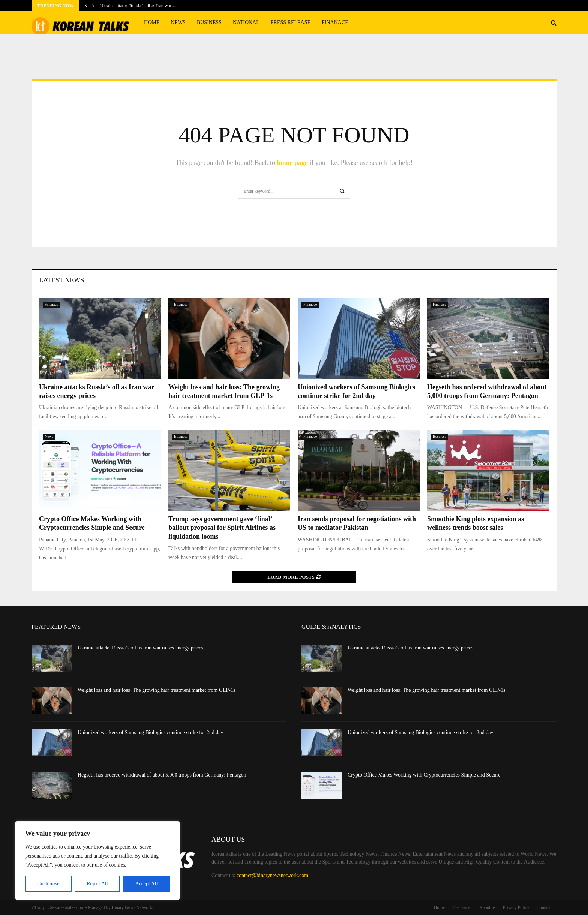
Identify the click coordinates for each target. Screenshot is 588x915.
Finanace (335, 22)
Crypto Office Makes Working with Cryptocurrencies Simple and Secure (424, 775)
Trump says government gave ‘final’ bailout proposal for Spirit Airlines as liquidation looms (222, 528)
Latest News (61, 280)
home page (292, 163)
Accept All (146, 884)
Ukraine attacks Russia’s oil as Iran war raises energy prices (140, 648)
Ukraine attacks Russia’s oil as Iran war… (138, 6)
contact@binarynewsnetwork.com (272, 875)
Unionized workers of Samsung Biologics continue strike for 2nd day (150, 733)
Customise (48, 884)
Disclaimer (462, 907)
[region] (97, 861)
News (178, 22)
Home (152, 22)
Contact (544, 907)
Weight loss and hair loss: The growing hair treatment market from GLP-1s (156, 690)
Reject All (97, 884)
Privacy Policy (516, 907)
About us (487, 907)
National (246, 22)
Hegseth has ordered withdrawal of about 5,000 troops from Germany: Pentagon (162, 775)
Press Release (291, 22)
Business (209, 22)
